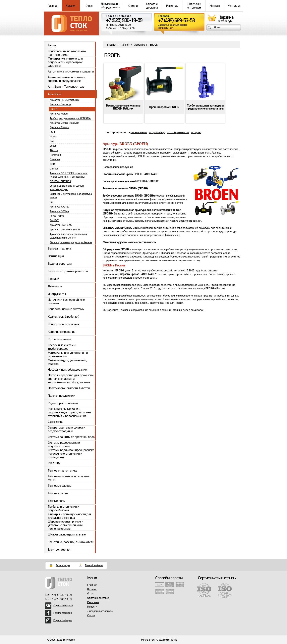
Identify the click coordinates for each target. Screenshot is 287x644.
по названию (139, 132)
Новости (92, 607)
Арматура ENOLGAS (61, 225)
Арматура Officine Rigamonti (65, 230)
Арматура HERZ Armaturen (64, 100)
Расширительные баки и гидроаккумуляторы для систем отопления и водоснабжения (69, 412)
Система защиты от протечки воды (71, 437)
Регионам (172, 6)
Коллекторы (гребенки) (64, 317)
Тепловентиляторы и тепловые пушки (69, 478)
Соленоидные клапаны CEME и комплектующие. (67, 188)
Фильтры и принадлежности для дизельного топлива (70, 516)
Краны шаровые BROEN (164, 107)
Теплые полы (57, 501)
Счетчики (54, 463)
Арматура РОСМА (59, 211)
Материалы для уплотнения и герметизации (68, 354)
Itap (52, 141)
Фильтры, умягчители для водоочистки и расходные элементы (65, 62)
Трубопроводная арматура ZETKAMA (70, 118)
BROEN (54, 109)
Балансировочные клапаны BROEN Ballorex (123, 107)
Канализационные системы (66, 309)
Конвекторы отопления (63, 324)
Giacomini (55, 160)
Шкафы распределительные (67, 534)
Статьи (91, 615)
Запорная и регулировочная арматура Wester (71, 196)
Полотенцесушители (61, 396)
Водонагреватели (60, 264)
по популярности (178, 132)
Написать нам (166, 28)
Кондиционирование (62, 332)
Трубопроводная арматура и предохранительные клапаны (205, 107)
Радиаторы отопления (63, 403)
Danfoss (54, 169)
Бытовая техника (59, 249)
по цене (196, 132)
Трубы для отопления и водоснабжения (63, 508)
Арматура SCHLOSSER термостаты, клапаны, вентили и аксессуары (69, 175)
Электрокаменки (59, 550)
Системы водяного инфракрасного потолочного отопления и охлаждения (71, 454)
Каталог (71, 6)
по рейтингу (157, 132)
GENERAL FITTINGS (60, 181)
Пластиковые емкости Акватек (69, 388)
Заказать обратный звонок (173, 25)
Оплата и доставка (152, 6)
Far (52, 202)
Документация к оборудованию (111, 6)
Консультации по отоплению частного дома (67, 53)
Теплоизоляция (58, 493)
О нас (89, 6)
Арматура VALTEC (60, 207)
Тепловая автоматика (63, 471)
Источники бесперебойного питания (66, 301)
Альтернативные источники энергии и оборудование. (66, 79)
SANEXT (54, 220)
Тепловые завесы (60, 486)
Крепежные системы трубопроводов (62, 347)
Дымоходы (55, 286)
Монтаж (215, 6)
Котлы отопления (59, 339)
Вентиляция (56, 256)
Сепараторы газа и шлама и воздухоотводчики (66, 429)
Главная (53, 6)
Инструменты (57, 294)
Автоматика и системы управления (72, 71)
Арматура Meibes (59, 114)
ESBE (53, 132)
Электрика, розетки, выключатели (71, 542)
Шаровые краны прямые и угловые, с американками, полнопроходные (66, 525)
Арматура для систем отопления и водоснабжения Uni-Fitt (69, 236)
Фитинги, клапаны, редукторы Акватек (71, 242)
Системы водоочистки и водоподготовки (64, 444)
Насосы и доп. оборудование (67, 370)
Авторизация (63, 565)
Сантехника (56, 422)
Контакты (234, 6)
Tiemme (54, 150)
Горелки (53, 279)
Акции (52, 45)
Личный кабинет (94, 565)
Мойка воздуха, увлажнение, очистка (67, 362)
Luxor (53, 146)
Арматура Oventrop (60, 105)
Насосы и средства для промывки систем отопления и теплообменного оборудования (71, 379)
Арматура (54, 94)
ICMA (53, 164)
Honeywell (55, 155)
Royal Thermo (57, 216)
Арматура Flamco (59, 127)
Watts (53, 137)
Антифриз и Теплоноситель (66, 87)
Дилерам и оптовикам (194, 6)
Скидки (133, 6)
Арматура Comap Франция (64, 123)
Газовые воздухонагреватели (68, 271)
